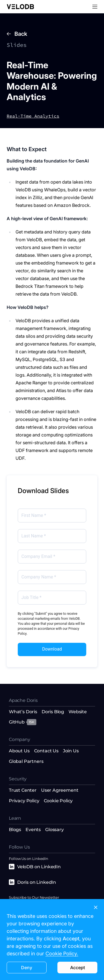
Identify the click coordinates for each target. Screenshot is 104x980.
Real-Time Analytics (33, 116)
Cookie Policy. (62, 954)
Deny (27, 968)
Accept (78, 968)
